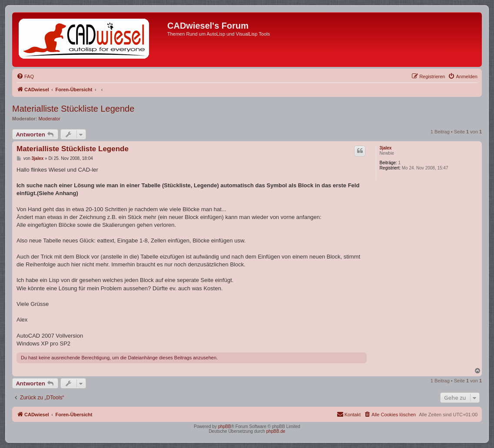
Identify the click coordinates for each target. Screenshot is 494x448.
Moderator (50, 119)
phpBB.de (276, 431)
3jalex (386, 148)
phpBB (225, 426)
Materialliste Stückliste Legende (73, 109)
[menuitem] (25, 76)
